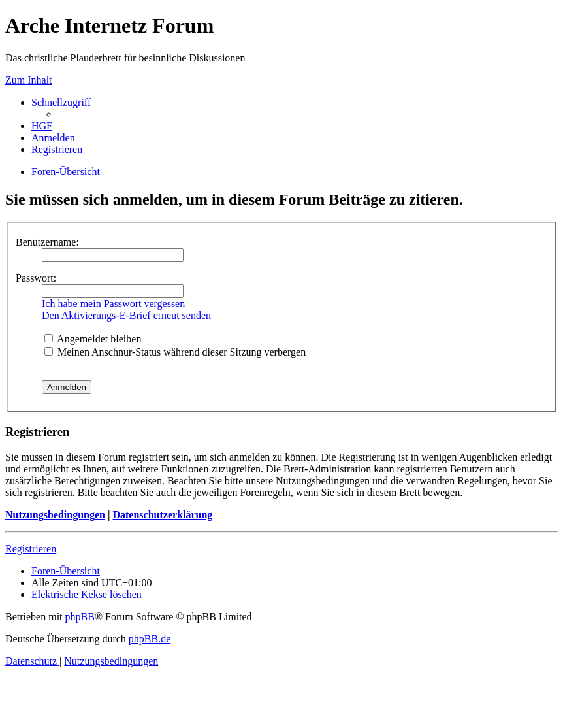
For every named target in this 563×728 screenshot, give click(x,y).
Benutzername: (47, 242)
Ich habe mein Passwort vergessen (113, 304)
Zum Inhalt (29, 80)
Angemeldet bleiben (93, 339)
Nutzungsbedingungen (55, 515)
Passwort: (36, 278)
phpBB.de (150, 639)
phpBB (80, 617)
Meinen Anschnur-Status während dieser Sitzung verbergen (175, 352)
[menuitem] (42, 126)
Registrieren (31, 549)
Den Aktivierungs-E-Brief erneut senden (126, 315)
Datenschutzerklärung (162, 515)
